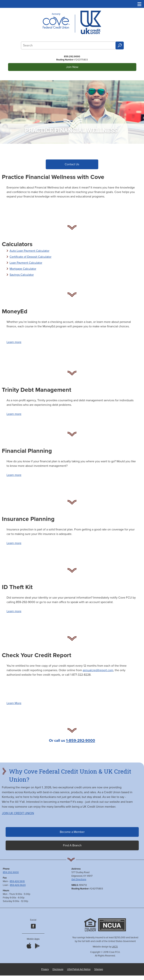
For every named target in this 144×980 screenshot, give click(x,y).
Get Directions (79, 880)
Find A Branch (72, 846)
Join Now (72, 67)
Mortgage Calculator (23, 269)
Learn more (14, 343)
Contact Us (72, 165)
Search (120, 46)
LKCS (115, 947)
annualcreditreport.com (98, 671)
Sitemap (99, 970)
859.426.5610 (17, 882)
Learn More (14, 704)
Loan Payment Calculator (26, 263)
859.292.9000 (72, 57)
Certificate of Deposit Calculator (30, 257)
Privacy (45, 970)
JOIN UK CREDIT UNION (18, 814)
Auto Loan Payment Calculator (29, 251)
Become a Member (72, 833)
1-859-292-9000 (81, 741)
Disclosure (58, 970)
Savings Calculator (22, 275)
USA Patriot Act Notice (79, 970)
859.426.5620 (18, 885)
